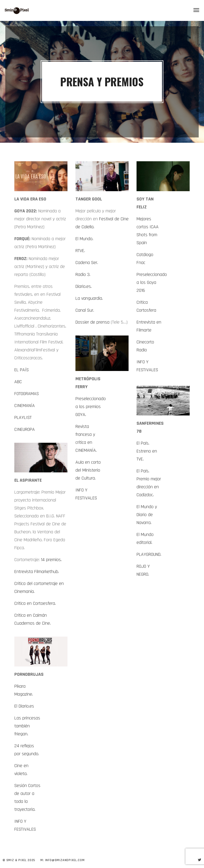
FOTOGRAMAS (27, 394)
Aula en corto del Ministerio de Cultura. (88, 470)
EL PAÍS (22, 370)
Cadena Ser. (87, 263)
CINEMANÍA (25, 406)
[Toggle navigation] (196, 10)
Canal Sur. (85, 310)
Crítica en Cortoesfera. (35, 603)
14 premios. (51, 560)
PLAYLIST (23, 417)
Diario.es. (84, 286)
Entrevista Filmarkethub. (37, 572)
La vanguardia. (89, 298)
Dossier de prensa (92, 322)
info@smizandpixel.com (65, 860)
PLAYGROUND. (149, 554)
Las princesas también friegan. (27, 726)
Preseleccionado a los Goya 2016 (152, 282)
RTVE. (80, 251)
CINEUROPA (25, 429)
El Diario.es (24, 706)
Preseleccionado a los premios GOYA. (91, 407)
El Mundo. (84, 239)
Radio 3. (83, 274)
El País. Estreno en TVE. (147, 451)
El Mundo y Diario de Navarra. (147, 515)
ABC (18, 382)
